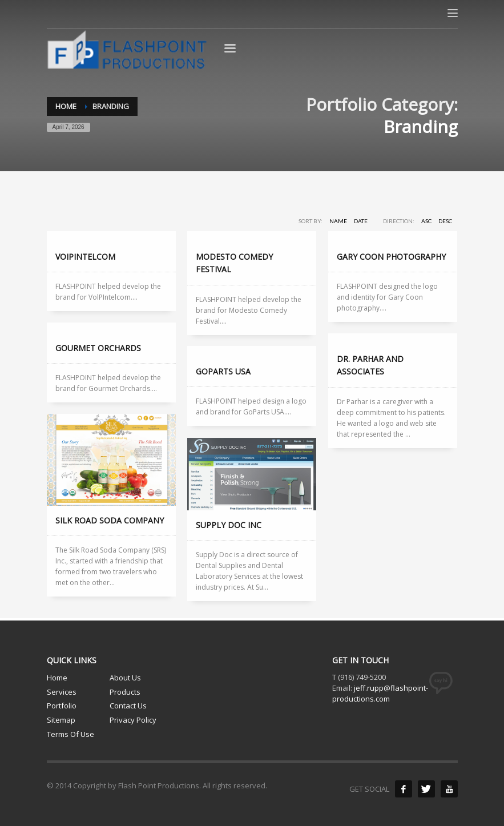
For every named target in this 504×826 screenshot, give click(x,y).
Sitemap (61, 720)
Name (338, 221)
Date (361, 221)
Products (125, 692)
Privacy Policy (133, 720)
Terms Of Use (70, 734)
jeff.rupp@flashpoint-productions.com (380, 693)
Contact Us (128, 706)
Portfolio (62, 706)
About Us (125, 678)
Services (62, 692)
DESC (445, 221)
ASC (426, 221)
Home (57, 678)
